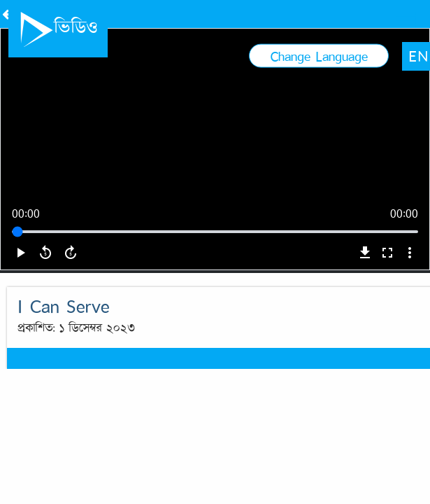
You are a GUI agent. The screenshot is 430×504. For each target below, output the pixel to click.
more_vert (410, 290)
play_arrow (20, 290)
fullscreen (387, 290)
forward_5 (71, 290)
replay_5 (45, 290)
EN (388, 12)
